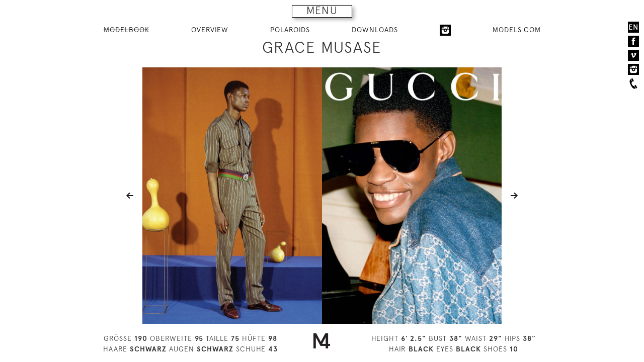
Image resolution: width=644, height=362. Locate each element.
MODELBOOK (127, 30)
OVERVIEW (210, 30)
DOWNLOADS (375, 30)
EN (633, 27)
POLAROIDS (290, 30)
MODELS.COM (517, 30)
